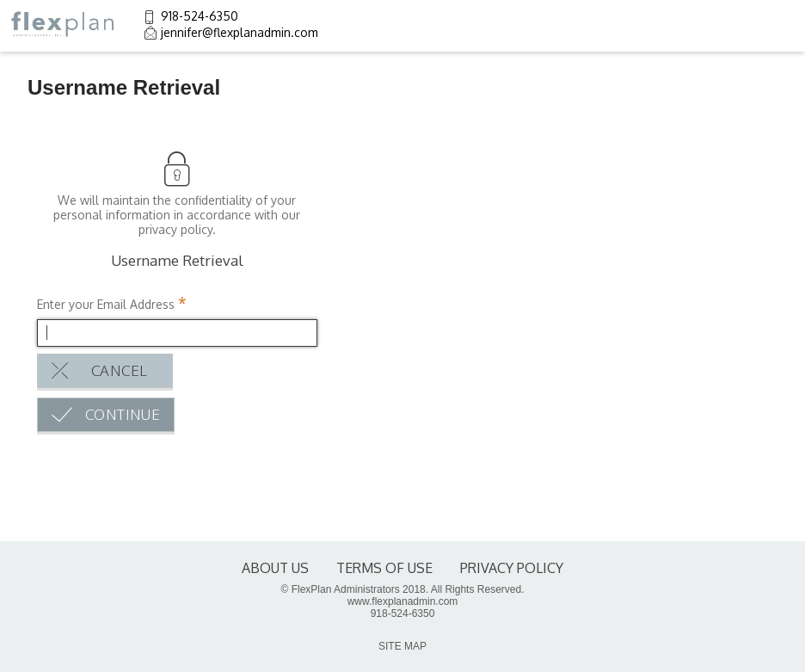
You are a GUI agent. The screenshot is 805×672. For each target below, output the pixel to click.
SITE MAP (402, 646)
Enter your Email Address (106, 305)
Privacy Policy (512, 568)
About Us (275, 568)
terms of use (384, 568)
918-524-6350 (200, 16)
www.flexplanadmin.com (403, 601)
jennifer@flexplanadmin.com (240, 32)
